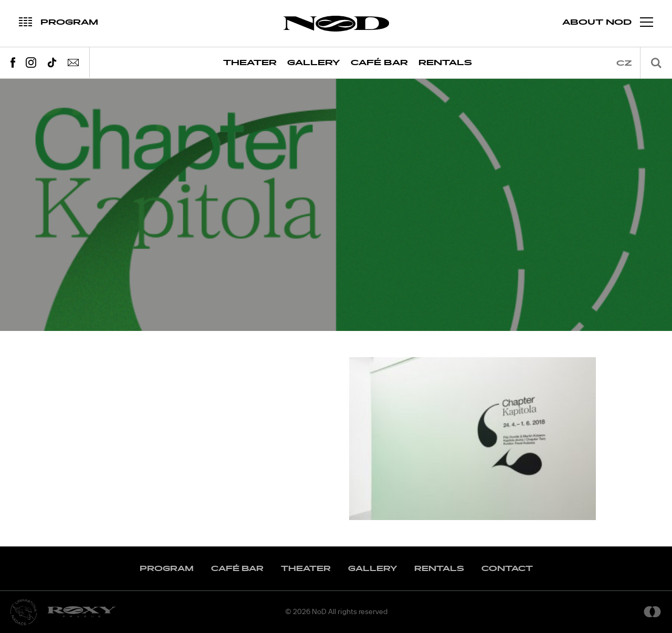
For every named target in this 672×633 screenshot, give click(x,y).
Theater (250, 63)
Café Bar (379, 63)
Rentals (445, 63)
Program (167, 569)
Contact (507, 569)
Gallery (314, 63)
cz (624, 63)
